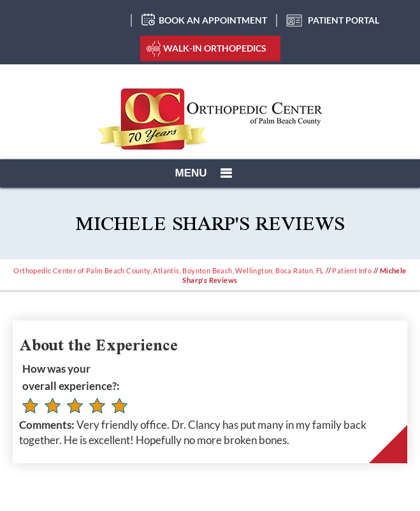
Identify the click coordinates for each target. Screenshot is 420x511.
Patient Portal (344, 20)
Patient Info (352, 270)
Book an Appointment (213, 20)
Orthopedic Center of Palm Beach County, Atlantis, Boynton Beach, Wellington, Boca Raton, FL (169, 270)
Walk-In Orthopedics (215, 48)
